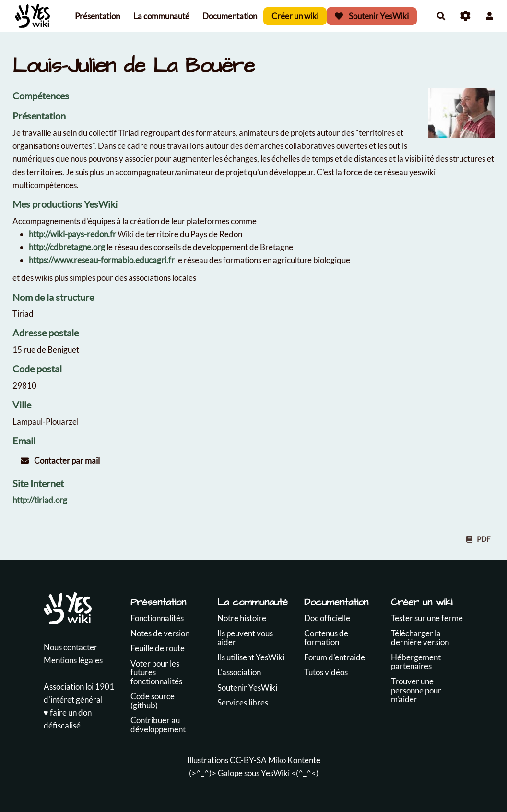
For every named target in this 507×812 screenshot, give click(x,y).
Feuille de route (158, 648)
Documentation (230, 16)
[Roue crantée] (466, 16)
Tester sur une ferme (427, 618)
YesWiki (275, 773)
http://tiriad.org (40, 500)
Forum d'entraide (335, 657)
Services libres (243, 702)
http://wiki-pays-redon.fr (72, 234)
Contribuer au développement (158, 725)
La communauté (161, 16)
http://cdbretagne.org (67, 247)
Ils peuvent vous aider (245, 638)
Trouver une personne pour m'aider (416, 690)
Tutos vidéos (326, 672)
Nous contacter (71, 647)
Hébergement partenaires (416, 662)
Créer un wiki (295, 16)
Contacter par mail (60, 460)
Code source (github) (153, 701)
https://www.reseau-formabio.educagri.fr (102, 260)
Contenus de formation (326, 638)
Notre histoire (242, 618)
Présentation (97, 16)
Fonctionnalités (157, 618)
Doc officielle (327, 618)
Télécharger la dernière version (420, 638)
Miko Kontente (294, 760)
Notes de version (160, 633)
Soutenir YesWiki (372, 16)
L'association (239, 672)
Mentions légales (73, 660)
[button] (489, 16)
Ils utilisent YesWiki (251, 657)
